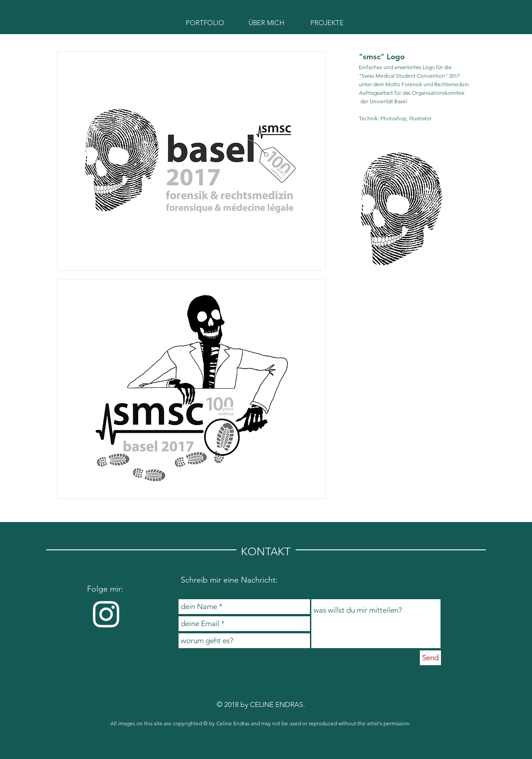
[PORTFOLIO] (205, 22)
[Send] (430, 658)
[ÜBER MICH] (266, 22)
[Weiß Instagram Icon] (106, 614)
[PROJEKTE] (327, 22)
